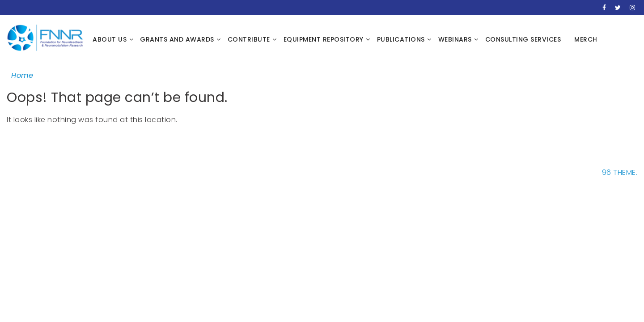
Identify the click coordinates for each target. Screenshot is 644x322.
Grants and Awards (177, 39)
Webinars (455, 39)
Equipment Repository (324, 39)
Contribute (249, 39)
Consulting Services (523, 39)
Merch (586, 39)
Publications (401, 39)
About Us (110, 39)
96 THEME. (620, 172)
